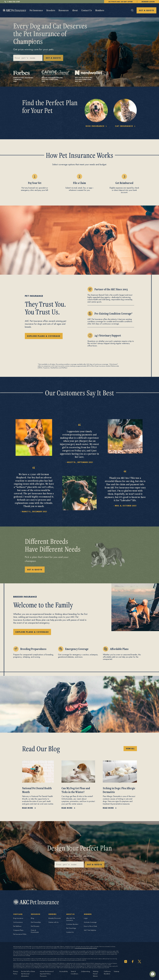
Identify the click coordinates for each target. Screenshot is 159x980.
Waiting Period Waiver (96, 974)
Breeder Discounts (55, 918)
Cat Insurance (18, 922)
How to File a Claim (90, 926)
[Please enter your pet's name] (28, 58)
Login (86, 918)
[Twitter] (139, 961)
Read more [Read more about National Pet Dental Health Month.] (28, 808)
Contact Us (87, 10)
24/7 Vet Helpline (90, 930)
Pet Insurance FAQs (20, 934)
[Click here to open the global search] (132, 10)
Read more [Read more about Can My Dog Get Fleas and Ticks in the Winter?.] (67, 808)
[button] (153, 974)
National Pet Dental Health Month (37, 790)
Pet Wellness (17, 926)
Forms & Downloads (35, 931)
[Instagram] (126, 961)
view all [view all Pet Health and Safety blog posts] (130, 749)
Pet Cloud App (71, 928)
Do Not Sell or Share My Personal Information (28, 974)
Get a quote (95, 864)
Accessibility (64, 971)
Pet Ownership (36, 922)
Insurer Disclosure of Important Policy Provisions (47, 974)
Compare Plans (18, 930)
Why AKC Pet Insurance (71, 919)
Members (100, 10)
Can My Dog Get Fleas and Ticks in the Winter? (76, 790)
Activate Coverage (90, 922)
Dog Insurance (18, 918)
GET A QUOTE (146, 10)
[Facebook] (133, 961)
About (75, 10)
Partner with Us (54, 922)
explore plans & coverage (44, 336)
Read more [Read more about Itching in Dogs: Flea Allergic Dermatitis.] (108, 808)
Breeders (51, 10)
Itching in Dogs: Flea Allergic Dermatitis (119, 790)
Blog (32, 918)
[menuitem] (36, 10)
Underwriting (86, 971)
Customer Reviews (72, 924)
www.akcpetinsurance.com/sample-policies (86, 948)
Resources (64, 10)
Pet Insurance (36, 10)
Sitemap (117, 971)
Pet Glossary (35, 926)
